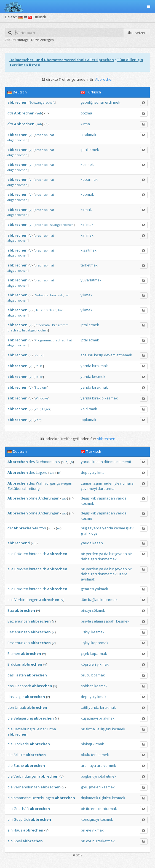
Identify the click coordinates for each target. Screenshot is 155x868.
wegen (67, 483)
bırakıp (98, 398)
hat (52, 135)
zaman (87, 483)
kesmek (87, 164)
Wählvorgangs (48, 483)
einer (42, 729)
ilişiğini (106, 729)
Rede (39, 355)
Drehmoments (48, 462)
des (32, 462)
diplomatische (19, 798)
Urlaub (21, 707)
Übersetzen (137, 33)
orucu (86, 675)
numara (127, 483)
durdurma (106, 488)
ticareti (92, 809)
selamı (97, 621)
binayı (86, 610)
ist (51, 225)
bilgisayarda (91, 528)
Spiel (18, 841)
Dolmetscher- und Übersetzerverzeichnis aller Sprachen (62, 60)
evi (89, 830)
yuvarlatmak (91, 280)
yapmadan (106, 498)
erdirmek (113, 102)
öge (94, 533)
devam (110, 355)
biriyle (86, 621)
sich (43, 554)
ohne (33, 498)
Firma (51, 729)
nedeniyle (111, 483)
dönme (110, 462)
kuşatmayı (89, 718)
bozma (86, 113)
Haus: (39, 310)
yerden (92, 554)
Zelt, (38, 409)
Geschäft (21, 809)
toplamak (88, 420)
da (106, 554)
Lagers (42, 472)
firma (90, 729)
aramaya (88, 765)
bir (83, 554)
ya (101, 554)
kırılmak (87, 224)
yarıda (86, 366)
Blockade (21, 744)
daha (85, 559)
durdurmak (108, 809)
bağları (94, 600)
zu (34, 729)
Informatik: (43, 325)
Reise (39, 366)
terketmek (89, 265)
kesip (99, 355)
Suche (19, 765)
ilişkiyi (86, 632)
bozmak (98, 675)
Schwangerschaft (42, 102)
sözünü (87, 355)
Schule (19, 755)
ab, (46, 135)
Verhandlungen (27, 787)
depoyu (87, 472)
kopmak (87, 194)
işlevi (130, 528)
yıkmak (86, 295)
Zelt (38, 420)
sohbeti (87, 686)
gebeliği (87, 102)
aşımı (97, 483)
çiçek (85, 653)
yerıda (121, 513)
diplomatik (89, 798)
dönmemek (107, 559)
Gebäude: (42, 295)
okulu (85, 755)
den (11, 707)
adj (34, 543)
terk (94, 755)
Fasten (20, 675)
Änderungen (49, 498)
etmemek (124, 355)
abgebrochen (18, 140)
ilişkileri (105, 798)
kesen (98, 462)
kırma (85, 124)
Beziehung (22, 729)
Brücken (21, 554)
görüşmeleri (91, 787)
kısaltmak (89, 250)
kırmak (86, 210)
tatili (84, 707)
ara (100, 765)
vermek (110, 765)
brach (39, 135)
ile (98, 729)
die (10, 718)
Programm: (61, 325)
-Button (30, 528)
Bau (11, 610)
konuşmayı (90, 819)
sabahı (109, 621)
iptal (84, 150)
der (10, 528)
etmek (94, 150)
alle (10, 554)
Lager (46, 409)
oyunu (91, 841)
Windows (42, 398)
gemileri (87, 589)
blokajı (86, 744)
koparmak (89, 179)
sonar (99, 102)
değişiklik (88, 498)
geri (94, 559)
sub (39, 113)
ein (10, 809)
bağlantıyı (89, 776)
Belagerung (23, 718)
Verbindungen (26, 600)
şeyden (121, 554)
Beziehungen (19, 621)
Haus (18, 830)
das (10, 113)
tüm (84, 600)
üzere (122, 574)
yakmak (101, 589)
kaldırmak (89, 409)
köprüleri (88, 664)
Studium (41, 387)
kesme (86, 518)
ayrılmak (88, 579)
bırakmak (88, 135)
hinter (34, 554)
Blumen (14, 653)
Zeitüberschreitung (23, 488)
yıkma (100, 472)
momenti (124, 462)
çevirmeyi (89, 488)
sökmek (98, 610)
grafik (86, 533)
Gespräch (23, 686)
